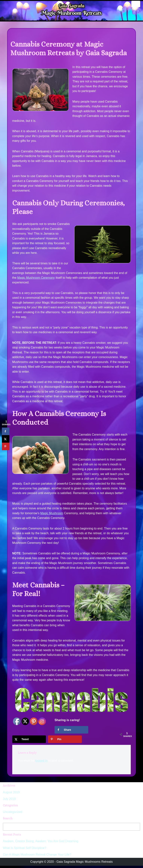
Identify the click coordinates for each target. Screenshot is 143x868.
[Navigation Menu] (136, 4)
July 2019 (9, 801)
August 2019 (11, 795)
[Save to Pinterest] (65, 741)
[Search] (67, 829)
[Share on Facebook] (71, 732)
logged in (41, 763)
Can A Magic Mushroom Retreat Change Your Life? (37, 857)
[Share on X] (29, 741)
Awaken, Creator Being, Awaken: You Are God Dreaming (41, 844)
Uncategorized (13, 814)
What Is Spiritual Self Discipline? (24, 850)
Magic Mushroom (52, 515)
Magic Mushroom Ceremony (36, 278)
